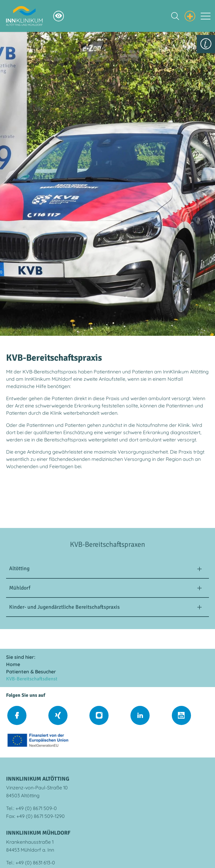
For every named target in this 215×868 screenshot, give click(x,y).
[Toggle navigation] (206, 16)
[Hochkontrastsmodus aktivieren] (59, 16)
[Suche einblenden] (175, 16)
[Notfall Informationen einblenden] (190, 15)
